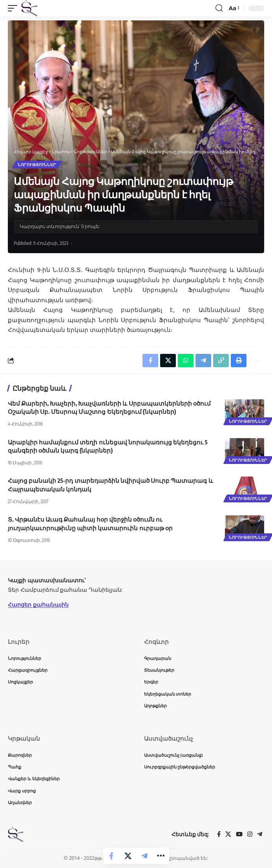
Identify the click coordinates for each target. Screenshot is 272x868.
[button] (15, 8)
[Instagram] (250, 834)
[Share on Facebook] (111, 856)
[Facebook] (219, 834)
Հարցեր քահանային (38, 604)
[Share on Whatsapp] (186, 361)
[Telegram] (260, 834)
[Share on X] (128, 856)
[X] (228, 834)
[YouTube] (239, 834)
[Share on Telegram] (144, 856)
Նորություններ (37, 165)
